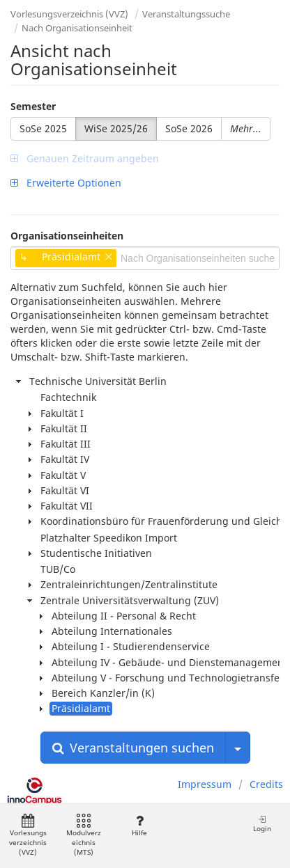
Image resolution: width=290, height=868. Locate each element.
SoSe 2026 (189, 128)
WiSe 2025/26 (116, 128)
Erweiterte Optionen (66, 183)
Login (262, 824)
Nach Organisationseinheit (77, 28)
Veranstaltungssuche (186, 14)
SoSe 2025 (43, 128)
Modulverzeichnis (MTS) (84, 836)
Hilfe (139, 826)
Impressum (205, 784)
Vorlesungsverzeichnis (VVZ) (69, 14)
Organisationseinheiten (67, 236)
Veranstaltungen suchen (133, 748)
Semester (33, 106)
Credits (266, 784)
